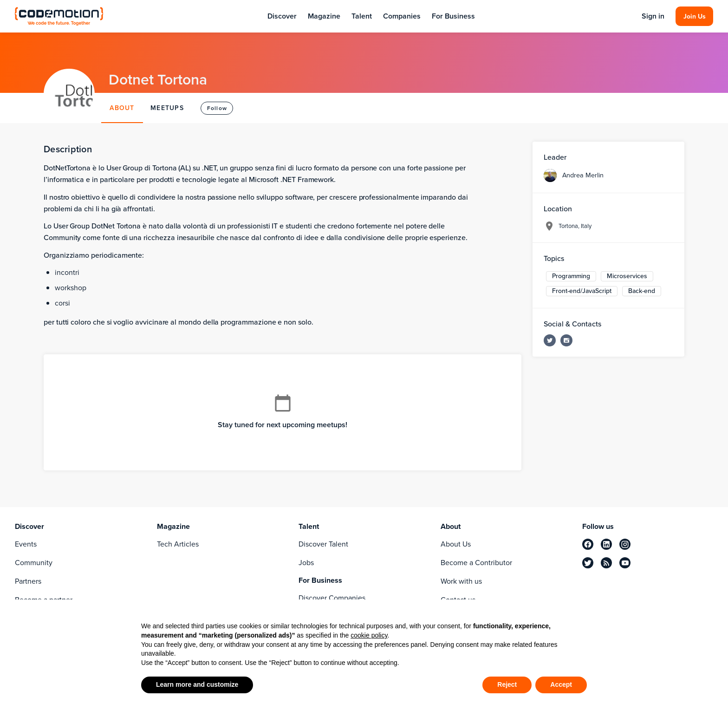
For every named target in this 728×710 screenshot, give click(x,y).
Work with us (461, 581)
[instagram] (625, 544)
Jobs (306, 563)
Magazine (324, 16)
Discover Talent (323, 544)
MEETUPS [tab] (167, 108)
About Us (456, 544)
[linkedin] (606, 544)
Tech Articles (178, 544)
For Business (453, 16)
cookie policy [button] (369, 635)
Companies (402, 16)
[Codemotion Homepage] (59, 16)
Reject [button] (507, 684)
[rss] (606, 563)
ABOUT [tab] (122, 108)
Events (26, 544)
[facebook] (588, 544)
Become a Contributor (476, 563)
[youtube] (625, 563)
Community (34, 563)
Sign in (653, 16)
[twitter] (588, 563)
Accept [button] (561, 684)
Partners (28, 581)
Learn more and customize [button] (197, 684)
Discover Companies (332, 598)
